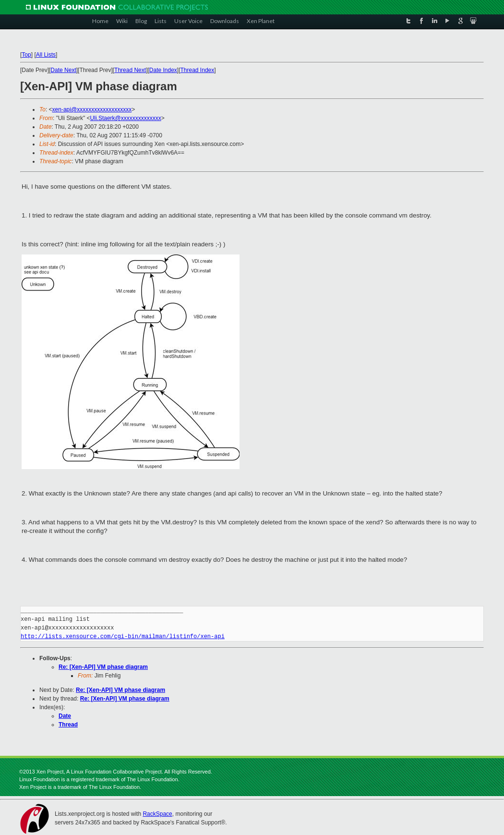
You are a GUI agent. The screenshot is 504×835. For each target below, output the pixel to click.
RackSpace (157, 814)
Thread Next (130, 70)
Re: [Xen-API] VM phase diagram (103, 667)
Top (26, 55)
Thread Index (198, 70)
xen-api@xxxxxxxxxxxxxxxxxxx (92, 109)
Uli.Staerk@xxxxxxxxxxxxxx (126, 118)
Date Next (63, 70)
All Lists (46, 55)
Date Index (163, 70)
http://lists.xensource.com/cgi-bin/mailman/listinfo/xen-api (123, 636)
